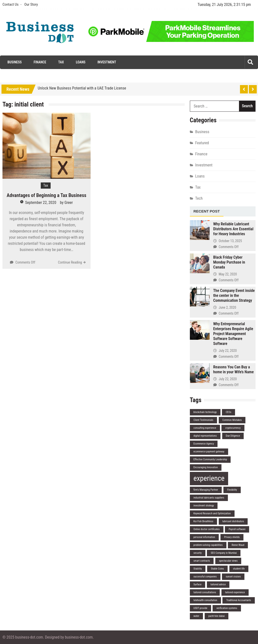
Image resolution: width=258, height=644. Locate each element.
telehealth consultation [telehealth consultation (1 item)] (205, 600)
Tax (61, 62)
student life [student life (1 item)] (239, 569)
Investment (107, 62)
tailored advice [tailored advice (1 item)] (218, 584)
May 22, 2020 (228, 274)
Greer (69, 203)
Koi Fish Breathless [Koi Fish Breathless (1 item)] (203, 521)
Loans (81, 62)
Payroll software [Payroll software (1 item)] (237, 529)
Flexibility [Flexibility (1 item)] (232, 490)
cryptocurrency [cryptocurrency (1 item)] (233, 428)
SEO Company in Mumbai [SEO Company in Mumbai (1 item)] (224, 553)
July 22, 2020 (228, 351)
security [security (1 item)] (198, 553)
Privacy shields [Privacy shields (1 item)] (232, 537)
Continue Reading (70, 262)
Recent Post (207, 211)
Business (14, 62)
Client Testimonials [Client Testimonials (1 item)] (203, 420)
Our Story (31, 4)
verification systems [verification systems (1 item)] (227, 608)
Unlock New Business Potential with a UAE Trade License (82, 88)
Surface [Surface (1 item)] (198, 584)
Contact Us (10, 4)
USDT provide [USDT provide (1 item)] (200, 608)
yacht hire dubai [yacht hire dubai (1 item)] (217, 616)
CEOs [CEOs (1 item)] (228, 412)
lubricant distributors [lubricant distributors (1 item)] (233, 521)
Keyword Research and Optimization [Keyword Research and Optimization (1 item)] (212, 513)
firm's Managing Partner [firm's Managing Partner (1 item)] (206, 490)
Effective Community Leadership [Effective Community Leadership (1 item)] (210, 459)
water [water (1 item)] (196, 616)
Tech (199, 198)
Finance (40, 62)
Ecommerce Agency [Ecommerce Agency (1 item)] (204, 444)
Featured (202, 143)
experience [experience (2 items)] (209, 478)
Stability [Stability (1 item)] (198, 569)
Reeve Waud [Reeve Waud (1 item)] (238, 545)
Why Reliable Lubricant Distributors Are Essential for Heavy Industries (233, 229)
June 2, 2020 (228, 307)
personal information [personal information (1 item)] (204, 537)
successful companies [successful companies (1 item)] (205, 577)
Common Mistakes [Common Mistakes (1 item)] (232, 420)
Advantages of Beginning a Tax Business (47, 195)
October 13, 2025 (230, 241)
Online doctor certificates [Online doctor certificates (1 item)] (207, 529)
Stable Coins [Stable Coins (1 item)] (217, 569)
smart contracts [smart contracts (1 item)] (202, 561)
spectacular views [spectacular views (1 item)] (228, 561)
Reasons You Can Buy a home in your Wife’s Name (234, 369)
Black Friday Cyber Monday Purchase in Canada (229, 262)
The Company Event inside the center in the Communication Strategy (234, 295)
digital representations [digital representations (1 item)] (205, 436)
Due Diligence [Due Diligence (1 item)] (233, 436)
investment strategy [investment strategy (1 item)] (204, 506)
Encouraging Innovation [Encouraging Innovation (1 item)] (206, 467)
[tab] (207, 212)
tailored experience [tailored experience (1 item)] (235, 592)
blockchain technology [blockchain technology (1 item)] (205, 412)
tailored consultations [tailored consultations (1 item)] (205, 592)
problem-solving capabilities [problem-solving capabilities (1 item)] (208, 545)
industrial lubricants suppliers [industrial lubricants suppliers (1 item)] (209, 498)
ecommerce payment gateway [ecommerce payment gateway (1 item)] (209, 452)
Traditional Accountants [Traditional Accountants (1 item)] (238, 600)
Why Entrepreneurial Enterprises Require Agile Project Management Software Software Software (233, 334)
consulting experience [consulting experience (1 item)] (205, 428)
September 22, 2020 (41, 203)
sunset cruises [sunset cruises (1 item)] (233, 577)
